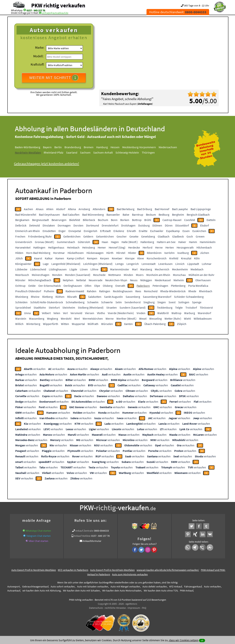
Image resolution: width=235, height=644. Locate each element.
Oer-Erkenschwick (50, 286)
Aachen (28, 209)
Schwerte (107, 302)
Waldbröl (163, 313)
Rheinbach (206, 291)
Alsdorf (61, 209)
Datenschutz (96, 608)
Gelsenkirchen (105, 236)
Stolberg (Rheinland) (91, 307)
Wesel (143, 319)
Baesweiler (113, 215)
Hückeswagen (95, 253)
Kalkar (49, 258)
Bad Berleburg (126, 209)
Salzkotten (95, 297)
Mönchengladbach (40, 280)
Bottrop (137, 220)
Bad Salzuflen (71, 215)
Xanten (128, 324)
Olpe (97, 286)
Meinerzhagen (41, 275)
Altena (72, 209)
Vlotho (101, 313)
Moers (140, 275)
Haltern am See (166, 242)
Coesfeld (190, 220)
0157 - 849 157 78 (36, 10)
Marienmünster (120, 269)
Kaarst (38, 258)
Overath (120, 286)
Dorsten (78, 225)
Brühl (148, 220)
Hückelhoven (76, 253)
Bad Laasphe (180, 209)
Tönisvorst (206, 307)
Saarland (72, 152)
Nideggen (146, 280)
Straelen (112, 307)
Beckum (151, 215)
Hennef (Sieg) (117, 247)
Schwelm (93, 302)
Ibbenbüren (154, 253)
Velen (57, 313)
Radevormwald (75, 291)
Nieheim (179, 280)
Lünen (84, 269)
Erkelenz (119, 231)
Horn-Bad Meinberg (38, 253)
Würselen (107, 324)
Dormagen (64, 225)
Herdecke (134, 247)
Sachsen (85, 152)
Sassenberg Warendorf (157, 297)
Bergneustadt (40, 220)
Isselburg (183, 253)
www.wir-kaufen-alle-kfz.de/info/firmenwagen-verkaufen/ (168, 570)
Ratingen (105, 291)
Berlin (58, 147)
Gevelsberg (148, 236)
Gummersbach (66, 242)
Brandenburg (73, 147)
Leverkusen (165, 264)
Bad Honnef (162, 209)
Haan (105, 242)
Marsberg (146, 269)
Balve (126, 215)
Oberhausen (203, 280)
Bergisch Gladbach (198, 215)
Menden (57, 275)
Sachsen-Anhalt (103, 152)
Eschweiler (157, 231)
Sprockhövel (23, 307)
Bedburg (164, 215)
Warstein (21, 319)
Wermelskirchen (93, 319)
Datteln (211, 220)
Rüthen (60, 297)
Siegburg (149, 302)
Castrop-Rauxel (172, 220)
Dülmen (157, 225)
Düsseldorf (182, 225)
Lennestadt (149, 264)
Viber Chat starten (38, 541)
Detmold (35, 225)
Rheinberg (22, 297)
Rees (138, 291)
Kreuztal (186, 258)
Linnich (180, 264)
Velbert (46, 313)
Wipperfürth (51, 324)
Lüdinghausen (58, 269)
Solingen (184, 302)
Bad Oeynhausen (49, 215)
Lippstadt (193, 264)
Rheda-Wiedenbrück (173, 291)
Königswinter (23, 264)
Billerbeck (89, 220)
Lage (46, 264)
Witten (65, 324)
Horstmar (59, 253)
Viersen (90, 313)
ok (202, 640)
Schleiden (21, 302)
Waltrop (176, 313)
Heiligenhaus (56, 247)
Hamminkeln (208, 242)
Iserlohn (169, 253)
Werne (110, 319)
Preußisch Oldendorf (28, 291)
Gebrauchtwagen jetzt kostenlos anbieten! (47, 164)
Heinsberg (89, 247)
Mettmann (115, 275)
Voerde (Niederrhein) (121, 313)
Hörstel (121, 253)
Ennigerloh (91, 231)
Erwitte (143, 231)
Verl (65, 313)
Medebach (197, 269)
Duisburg (144, 225)
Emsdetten (49, 231)
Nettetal (81, 280)
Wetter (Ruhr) (173, 319)
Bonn (114, 220)
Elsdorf (205, 225)
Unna (27, 313)
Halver (182, 242)
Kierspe (130, 258)
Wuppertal (78, 324)
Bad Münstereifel (26, 215)
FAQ (144, 608)
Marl (135, 269)
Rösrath (72, 297)
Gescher (122, 236)
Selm (119, 302)
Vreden (141, 313)
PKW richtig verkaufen (58, 5)
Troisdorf (191, 307)
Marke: (40, 47)
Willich (19, 324)
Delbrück (21, 225)
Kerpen (105, 258)
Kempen (92, 258)
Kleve (141, 258)
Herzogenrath (185, 247)
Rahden (92, 291)
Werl (77, 319)
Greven (200, 236)
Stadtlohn (40, 307)
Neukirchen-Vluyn (116, 280)
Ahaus (40, 209)
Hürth (110, 253)
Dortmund (93, 225)
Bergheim (178, 215)
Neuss (134, 280)
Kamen (60, 258)
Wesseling (156, 319)
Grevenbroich (24, 242)
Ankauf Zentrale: (84, 531)
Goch (190, 236)
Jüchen (205, 253)
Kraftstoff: (37, 64)
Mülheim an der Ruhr (201, 275)
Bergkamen (22, 220)
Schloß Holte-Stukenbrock (47, 302)
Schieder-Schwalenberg (189, 297)
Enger (62, 231)
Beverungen (59, 220)
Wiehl (187, 319)
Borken (125, 220)
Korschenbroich (157, 258)
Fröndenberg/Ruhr (40, 236)
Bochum (103, 220)
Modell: (38, 56)
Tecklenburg (165, 307)
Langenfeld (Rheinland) (66, 264)
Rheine (35, 297)
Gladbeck (178, 236)
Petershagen (160, 286)
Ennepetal (75, 231)
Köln (197, 258)
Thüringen (148, 152)
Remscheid (151, 291)
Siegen (162, 302)
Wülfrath (93, 324)
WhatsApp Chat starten (38, 531)
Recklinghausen (123, 291)
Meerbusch (22, 275)
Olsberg (108, 286)
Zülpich (182, 324)
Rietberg (47, 297)
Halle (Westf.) (130, 242)
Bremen (89, 147)
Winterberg (33, 324)
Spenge (197, 302)
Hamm (193, 242)
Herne (159, 247)
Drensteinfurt (110, 225)
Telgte (179, 307)
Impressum (134, 608)
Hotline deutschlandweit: (178, 12)
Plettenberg (178, 286)
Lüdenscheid (38, 269)
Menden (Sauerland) (78, 275)
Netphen (68, 280)
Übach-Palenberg (155, 324)
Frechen (20, 236)
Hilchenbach (204, 247)
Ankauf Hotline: (82, 536)
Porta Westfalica (198, 286)
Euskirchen (199, 231)
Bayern (47, 147)
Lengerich (133, 264)
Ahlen (50, 209)
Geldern (88, 236)
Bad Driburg (145, 209)
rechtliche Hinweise (115, 608)
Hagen (115, 242)
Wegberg (53, 319)
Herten (170, 247)
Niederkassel (163, 280)
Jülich (19, 258)
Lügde (73, 269)
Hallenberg (147, 242)
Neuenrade (96, 280)
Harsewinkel (23, 247)
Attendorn (99, 209)
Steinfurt (54, 307)
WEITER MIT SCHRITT (54, 78)
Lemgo (120, 264)
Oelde (32, 286)
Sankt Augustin (113, 297)
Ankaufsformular (92, 541)
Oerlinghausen (73, 286)
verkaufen (35, 369)
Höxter (132, 253)
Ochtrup (20, 286)
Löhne (94, 269)
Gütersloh (84, 242)
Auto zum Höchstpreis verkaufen (130, 574)
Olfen (88, 286)
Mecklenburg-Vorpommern (139, 147)
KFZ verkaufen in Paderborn (73, 570)
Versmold (76, 313)
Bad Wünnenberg (93, 215)
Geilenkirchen (72, 236)
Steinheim (69, 307)
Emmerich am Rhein (28, 231)
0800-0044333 (101, 531)
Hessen (115, 147)
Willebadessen (203, 319)
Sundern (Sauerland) (133, 307)
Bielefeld (75, 220)
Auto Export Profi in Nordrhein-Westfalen (34, 570)
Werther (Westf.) (126, 319)
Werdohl (66, 319)
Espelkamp (173, 231)
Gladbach (164, 236)
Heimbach (73, 247)
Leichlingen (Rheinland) (98, 264)
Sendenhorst (133, 302)
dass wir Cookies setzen (184, 640)
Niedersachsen (168, 147)
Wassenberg (37, 319)
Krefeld (174, 258)
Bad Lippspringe (201, 209)
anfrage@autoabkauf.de (55, 13)
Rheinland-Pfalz (54, 152)
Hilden (19, 253)
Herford (148, 247)
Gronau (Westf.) (45, 242)
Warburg (190, 313)
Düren (169, 225)
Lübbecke (21, 269)
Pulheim (49, 291)
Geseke (134, 236)
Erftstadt (105, 231)
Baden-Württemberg (28, 147)
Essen (186, 231)
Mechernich (162, 269)
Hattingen (39, 247)
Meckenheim (180, 269)
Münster (20, 280)
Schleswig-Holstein (127, 152)
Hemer (102, 247)
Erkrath (131, 231)
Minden (128, 275)
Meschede (99, 275)
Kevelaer (117, 258)
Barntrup (138, 215)
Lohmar (207, 264)
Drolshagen (128, 225)
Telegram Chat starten (38, 536)
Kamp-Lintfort (76, 258)
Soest (172, 302)
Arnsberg (84, 209)
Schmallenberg (75, 302)
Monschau (179, 275)
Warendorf (204, 313)
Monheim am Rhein (158, 275)
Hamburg (102, 147)
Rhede (192, 291)
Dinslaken (49, 225)
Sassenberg (133, 297)
